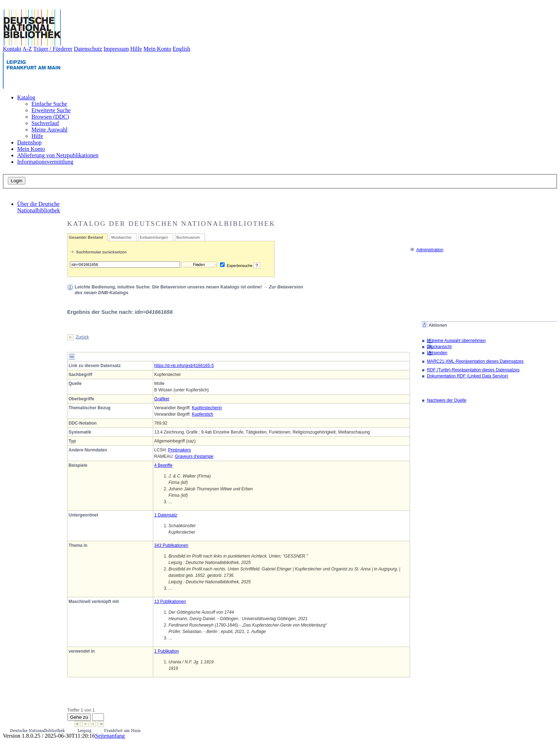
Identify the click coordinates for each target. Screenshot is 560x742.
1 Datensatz (166, 515)
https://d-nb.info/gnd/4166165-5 (184, 366)
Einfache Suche (49, 104)
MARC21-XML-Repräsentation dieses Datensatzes (475, 361)
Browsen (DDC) (50, 117)
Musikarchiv (121, 237)
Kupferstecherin (207, 408)
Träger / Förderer (53, 49)
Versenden (437, 353)
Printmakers (180, 450)
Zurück (82, 337)
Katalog (26, 97)
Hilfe (136, 49)
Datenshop (29, 142)
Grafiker (162, 399)
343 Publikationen (171, 545)
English (182, 49)
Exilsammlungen (154, 237)
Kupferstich (202, 414)
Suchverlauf (45, 123)
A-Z (27, 49)
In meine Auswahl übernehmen (456, 341)
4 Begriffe (163, 465)
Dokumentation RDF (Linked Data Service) (467, 376)
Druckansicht (439, 347)
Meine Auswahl (49, 130)
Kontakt (12, 49)
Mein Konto (157, 49)
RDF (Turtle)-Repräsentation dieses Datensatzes (473, 370)
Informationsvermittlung (45, 162)
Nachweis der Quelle (447, 400)
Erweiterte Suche (51, 110)
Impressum (116, 49)
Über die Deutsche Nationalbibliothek (39, 207)
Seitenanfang (110, 736)
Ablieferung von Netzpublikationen (58, 155)
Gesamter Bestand (86, 237)
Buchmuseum (188, 237)
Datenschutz (88, 49)
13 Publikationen (170, 602)
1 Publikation (167, 651)
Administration (427, 250)
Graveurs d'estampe (194, 456)
